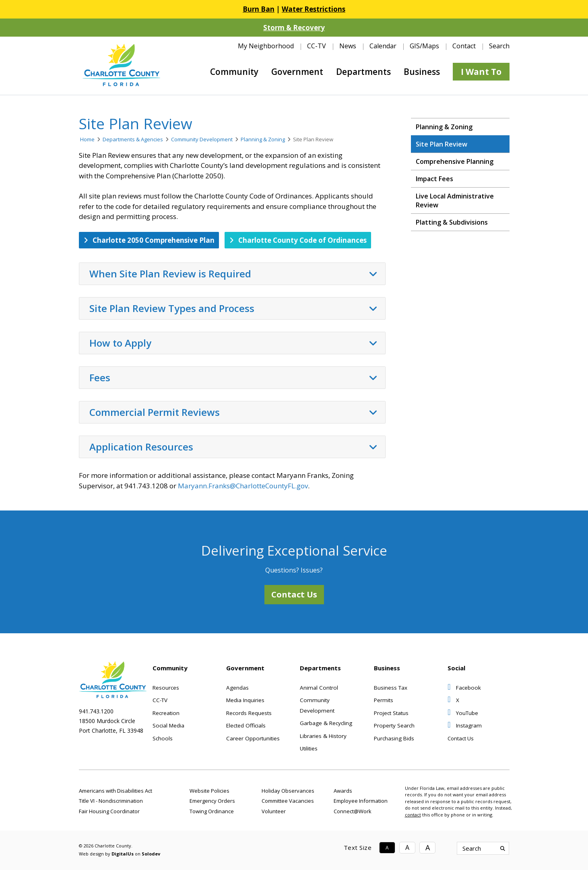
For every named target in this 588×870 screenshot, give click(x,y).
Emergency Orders (212, 801)
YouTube (463, 713)
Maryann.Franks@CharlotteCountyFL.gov (243, 486)
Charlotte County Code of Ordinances (298, 240)
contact (413, 815)
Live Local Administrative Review (455, 200)
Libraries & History (323, 736)
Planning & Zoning (263, 139)
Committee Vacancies (288, 801)
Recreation (166, 713)
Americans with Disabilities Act (116, 791)
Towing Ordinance (212, 811)
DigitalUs (123, 854)
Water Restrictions (314, 9)
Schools (163, 738)
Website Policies (209, 791)
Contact (464, 46)
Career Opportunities (253, 738)
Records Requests (249, 713)
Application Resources (233, 447)
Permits (384, 700)
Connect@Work (353, 811)
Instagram (465, 725)
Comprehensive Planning (455, 161)
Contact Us (294, 594)
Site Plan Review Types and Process (233, 308)
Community (234, 72)
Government (297, 72)
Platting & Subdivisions (452, 222)
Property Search (394, 725)
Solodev (151, 854)
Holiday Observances (288, 791)
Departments (363, 72)
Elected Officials (246, 725)
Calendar (383, 46)
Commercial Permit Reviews (233, 412)
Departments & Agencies (133, 139)
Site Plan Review (442, 144)
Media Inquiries (245, 700)
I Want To (481, 72)
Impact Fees (434, 179)
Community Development (202, 139)
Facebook (464, 688)
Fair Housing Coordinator (109, 811)
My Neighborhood (266, 46)
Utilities (309, 748)
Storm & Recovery (294, 28)
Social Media (168, 725)
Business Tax (391, 688)
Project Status (391, 713)
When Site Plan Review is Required (233, 274)
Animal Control (319, 688)
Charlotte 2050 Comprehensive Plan (149, 240)
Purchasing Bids (394, 738)
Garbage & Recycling (326, 723)
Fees (233, 378)
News (348, 46)
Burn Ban (259, 9)
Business (422, 72)
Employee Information (361, 801)
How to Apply (233, 343)
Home (87, 139)
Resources (166, 688)
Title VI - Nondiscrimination (111, 801)
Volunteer (274, 811)
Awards (343, 791)
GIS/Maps (424, 46)
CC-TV (317, 46)
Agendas (237, 688)
